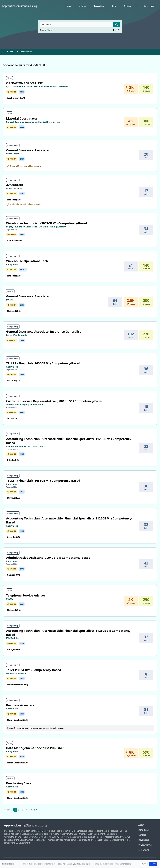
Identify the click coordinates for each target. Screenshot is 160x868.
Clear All (116, 30)
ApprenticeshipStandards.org (25, 825)
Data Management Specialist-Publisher (35, 748)
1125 (22, 194)
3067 (22, 234)
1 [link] (15, 810)
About (141, 825)
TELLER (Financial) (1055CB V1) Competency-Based (43, 363)
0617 (22, 757)
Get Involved (149, 6)
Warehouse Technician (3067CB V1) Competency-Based (47, 223)
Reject (144, 864)
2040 (22, 159)
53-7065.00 (12, 234)
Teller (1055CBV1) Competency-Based (34, 670)
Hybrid (10, 291)
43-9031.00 (12, 757)
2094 (22, 569)
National (128, 6)
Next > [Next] (34, 810)
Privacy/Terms (145, 845)
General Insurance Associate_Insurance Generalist (43, 331)
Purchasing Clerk (19, 783)
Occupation (99, 6)
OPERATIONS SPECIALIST (24, 83)
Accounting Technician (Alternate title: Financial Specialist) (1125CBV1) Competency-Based (69, 633)
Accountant (15, 185)
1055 (22, 374)
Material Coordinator (22, 118)
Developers (144, 840)
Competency (13, 145)
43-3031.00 (12, 194)
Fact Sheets (144, 850)
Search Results (26, 52)
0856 (22, 92)
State (114, 6)
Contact (142, 835)
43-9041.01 (12, 159)
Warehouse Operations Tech (27, 261)
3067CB (23, 270)
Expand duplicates (57, 728)
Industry (82, 6)
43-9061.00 (12, 792)
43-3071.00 (12, 374)
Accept (153, 864)
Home (68, 6)
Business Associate (20, 705)
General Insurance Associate (27, 150)
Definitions (143, 830)
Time (9, 78)
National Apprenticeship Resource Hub (105, 831)
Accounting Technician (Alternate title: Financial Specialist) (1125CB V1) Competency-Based (69, 441)
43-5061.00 (12, 92)
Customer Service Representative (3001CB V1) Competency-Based (55, 401)
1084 (22, 792)
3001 (22, 412)
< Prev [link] (7, 810)
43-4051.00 (12, 412)
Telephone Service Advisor (26, 595)
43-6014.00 (12, 569)
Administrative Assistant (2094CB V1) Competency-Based (48, 558)
